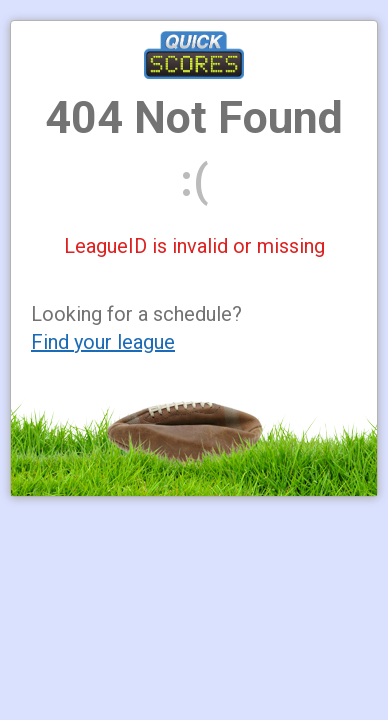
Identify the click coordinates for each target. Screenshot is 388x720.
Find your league (103, 342)
